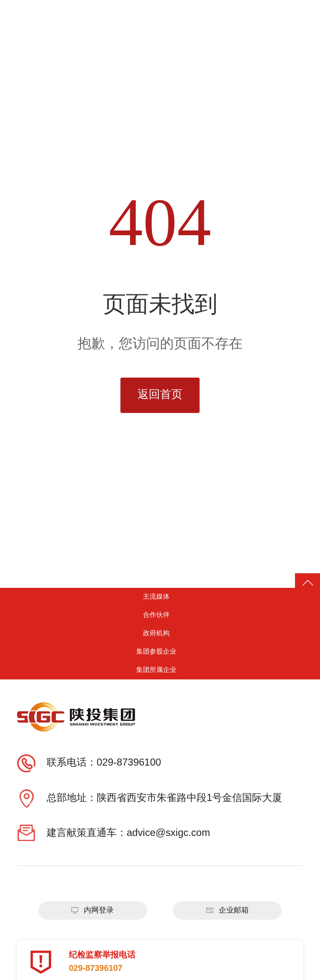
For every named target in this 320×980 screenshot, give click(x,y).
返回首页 (160, 395)
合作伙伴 (160, 615)
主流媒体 (160, 597)
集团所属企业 (160, 670)
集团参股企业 (160, 652)
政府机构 (160, 633)
